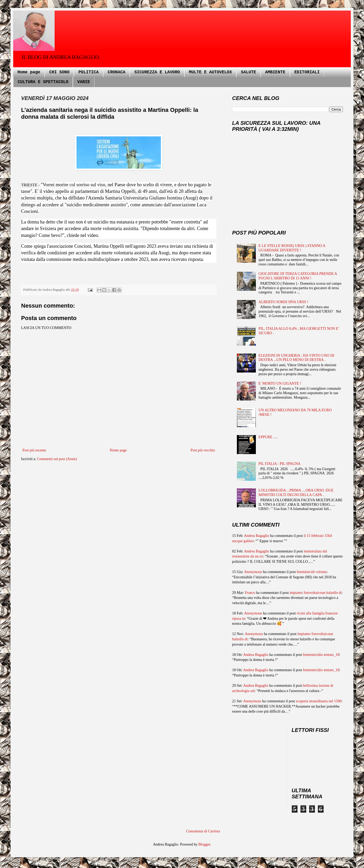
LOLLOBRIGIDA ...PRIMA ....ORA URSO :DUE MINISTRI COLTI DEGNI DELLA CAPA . (296, 493)
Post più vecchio (203, 450)
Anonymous (253, 572)
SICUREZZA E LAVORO (157, 72)
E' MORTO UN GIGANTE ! (280, 383)
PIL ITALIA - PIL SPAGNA (279, 464)
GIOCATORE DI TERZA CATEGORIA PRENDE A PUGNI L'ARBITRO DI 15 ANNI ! (298, 276)
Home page (29, 72)
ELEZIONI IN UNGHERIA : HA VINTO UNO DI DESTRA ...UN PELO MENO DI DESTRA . (296, 358)
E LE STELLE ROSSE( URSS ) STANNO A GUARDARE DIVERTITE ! (292, 248)
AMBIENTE (275, 72)
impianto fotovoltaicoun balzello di (316, 593)
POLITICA (88, 72)
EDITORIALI (307, 72)
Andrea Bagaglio (257, 536)
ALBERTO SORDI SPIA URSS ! (283, 302)
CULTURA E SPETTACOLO (43, 82)
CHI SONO (59, 72)
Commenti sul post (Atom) (57, 459)
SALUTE (248, 72)
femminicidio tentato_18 (321, 655)
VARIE (84, 82)
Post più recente (34, 450)
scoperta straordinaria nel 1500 (319, 701)
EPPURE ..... (268, 437)
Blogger (204, 844)
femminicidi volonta (312, 572)
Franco (250, 593)
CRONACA (116, 72)
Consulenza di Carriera (203, 831)
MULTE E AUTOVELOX (210, 72)
